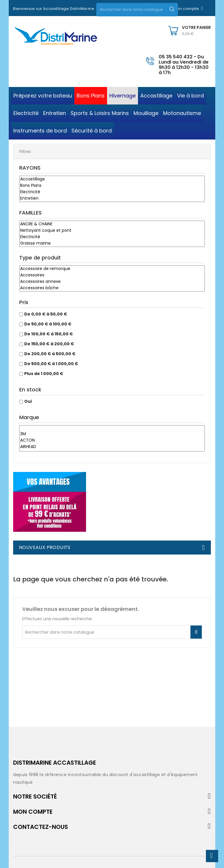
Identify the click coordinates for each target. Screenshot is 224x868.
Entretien (112, 198)
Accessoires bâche (112, 288)
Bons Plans (112, 186)
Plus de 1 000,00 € (44, 374)
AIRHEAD (112, 447)
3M (112, 434)
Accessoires (112, 275)
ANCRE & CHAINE (112, 224)
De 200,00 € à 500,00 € (50, 354)
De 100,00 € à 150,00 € (49, 334)
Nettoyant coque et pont (112, 231)
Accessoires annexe (112, 282)
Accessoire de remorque (112, 269)
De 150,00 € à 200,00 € (49, 344)
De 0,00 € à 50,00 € (46, 314)
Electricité (112, 192)
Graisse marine (112, 243)
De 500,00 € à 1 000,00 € (51, 364)
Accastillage (112, 179)
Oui (28, 401)
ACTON (112, 440)
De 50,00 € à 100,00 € (48, 324)
